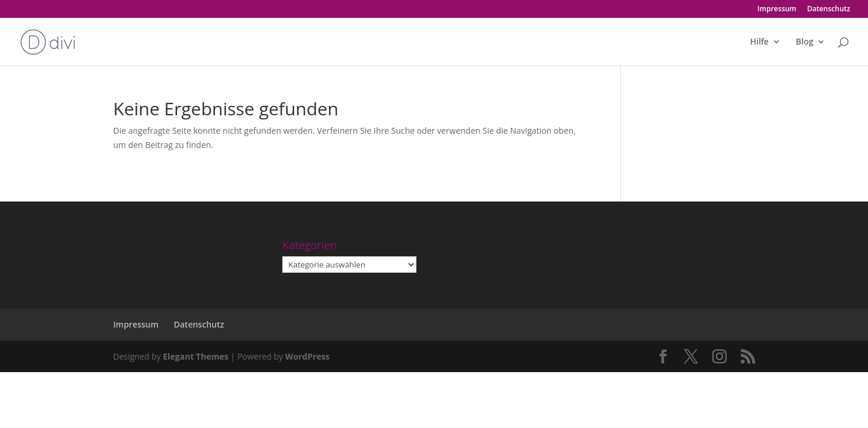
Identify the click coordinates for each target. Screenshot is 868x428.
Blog (805, 42)
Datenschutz (828, 10)
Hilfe (759, 42)
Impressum (777, 10)
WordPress (307, 356)
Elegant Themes (195, 356)
